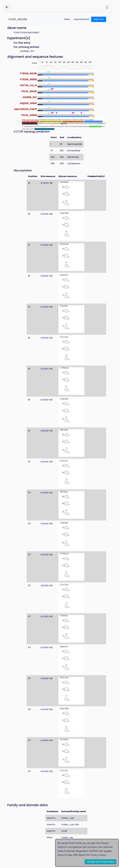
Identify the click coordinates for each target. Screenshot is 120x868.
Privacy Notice (98, 855)
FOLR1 (64, 831)
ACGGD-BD (47, 183)
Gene (67, 19)
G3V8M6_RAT (27, 51)
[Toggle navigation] (107, 7)
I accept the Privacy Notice (100, 862)
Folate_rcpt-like (70, 825)
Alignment (99, 19)
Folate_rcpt (68, 818)
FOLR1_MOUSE (18, 19)
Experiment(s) (82, 19)
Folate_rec (67, 837)
